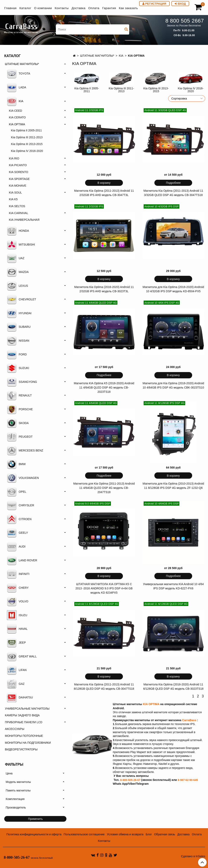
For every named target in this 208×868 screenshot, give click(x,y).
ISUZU (17, 615)
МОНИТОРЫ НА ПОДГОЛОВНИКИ (28, 743)
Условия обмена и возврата (125, 834)
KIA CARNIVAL (19, 213)
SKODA (18, 423)
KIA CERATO (17, 117)
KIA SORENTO (19, 172)
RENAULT (19, 395)
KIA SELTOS (17, 206)
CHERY (18, 588)
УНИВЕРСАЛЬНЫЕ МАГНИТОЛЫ (27, 709)
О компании (43, 8)
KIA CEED (16, 111)
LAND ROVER (22, 560)
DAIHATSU (20, 697)
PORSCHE (20, 409)
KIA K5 (13, 199)
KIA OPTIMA (17, 124)
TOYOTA (18, 74)
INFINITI (18, 574)
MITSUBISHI (21, 245)
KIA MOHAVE (18, 186)
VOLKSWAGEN (23, 478)
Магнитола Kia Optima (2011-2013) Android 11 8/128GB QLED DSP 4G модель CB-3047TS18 (104, 687)
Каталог (25, 8)
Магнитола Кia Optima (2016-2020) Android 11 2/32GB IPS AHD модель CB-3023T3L (104, 289)
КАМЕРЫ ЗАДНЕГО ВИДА (22, 715)
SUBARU (19, 327)
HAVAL (17, 629)
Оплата (94, 8)
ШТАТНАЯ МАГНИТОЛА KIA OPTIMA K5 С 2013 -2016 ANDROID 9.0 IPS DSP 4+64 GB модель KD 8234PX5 (104, 588)
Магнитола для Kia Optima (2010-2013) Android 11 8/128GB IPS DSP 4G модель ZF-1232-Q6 (173, 486)
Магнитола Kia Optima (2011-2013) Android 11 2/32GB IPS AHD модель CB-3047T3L (104, 193)
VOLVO (18, 601)
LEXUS (17, 286)
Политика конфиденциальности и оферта (34, 834)
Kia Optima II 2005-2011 (87, 90)
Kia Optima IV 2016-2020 (191, 90)
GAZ (16, 684)
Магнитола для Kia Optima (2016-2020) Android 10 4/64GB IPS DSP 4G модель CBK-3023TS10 (173, 385)
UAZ (16, 258)
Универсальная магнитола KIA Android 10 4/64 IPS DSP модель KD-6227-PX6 (173, 586)
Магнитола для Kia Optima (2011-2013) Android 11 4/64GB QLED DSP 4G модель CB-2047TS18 (104, 488)
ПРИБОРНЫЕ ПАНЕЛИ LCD (24, 722)
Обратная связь (165, 834)
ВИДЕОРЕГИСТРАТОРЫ (21, 749)
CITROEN (19, 519)
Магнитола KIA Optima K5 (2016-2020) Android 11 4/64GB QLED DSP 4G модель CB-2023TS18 (104, 387)
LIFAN (17, 670)
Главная (10, 8)
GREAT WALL (22, 656)
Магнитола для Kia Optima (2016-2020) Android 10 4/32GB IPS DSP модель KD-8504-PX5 (173, 289)
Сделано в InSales (193, 856)
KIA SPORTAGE (19, 179)
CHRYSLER (21, 505)
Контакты (62, 8)
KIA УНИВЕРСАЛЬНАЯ (24, 220)
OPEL (17, 492)
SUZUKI (18, 368)
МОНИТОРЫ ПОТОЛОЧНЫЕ (24, 736)
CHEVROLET (22, 299)
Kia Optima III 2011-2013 (121, 90)
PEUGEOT (20, 437)
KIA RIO (14, 158)
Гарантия (109, 8)
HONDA (18, 231)
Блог (149, 834)
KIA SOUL (15, 193)
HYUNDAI (19, 313)
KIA (121, 56)
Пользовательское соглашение (84, 834)
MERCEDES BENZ (25, 450)
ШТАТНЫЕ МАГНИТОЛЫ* (97, 56)
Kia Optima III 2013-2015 (156, 90)
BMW (16, 464)
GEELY (17, 533)
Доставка (78, 8)
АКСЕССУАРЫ (15, 729)
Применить (35, 819)
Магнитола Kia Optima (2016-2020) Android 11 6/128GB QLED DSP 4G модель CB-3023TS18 (173, 687)
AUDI (16, 547)
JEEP (16, 643)
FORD (17, 354)
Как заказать (128, 8)
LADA (17, 87)
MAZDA (18, 272)
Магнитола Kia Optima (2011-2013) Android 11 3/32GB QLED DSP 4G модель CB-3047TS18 (173, 193)
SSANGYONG (22, 382)
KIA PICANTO (18, 165)
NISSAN (18, 341)
